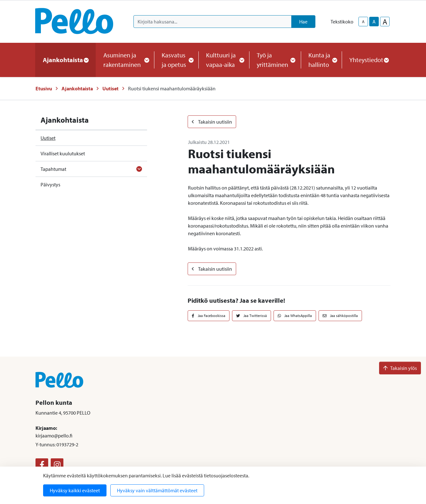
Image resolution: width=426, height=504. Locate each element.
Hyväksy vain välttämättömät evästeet (157, 490)
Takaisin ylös (400, 368)
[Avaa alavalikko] (139, 169)
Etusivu (44, 88)
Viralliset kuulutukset (63, 153)
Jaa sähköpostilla (340, 316)
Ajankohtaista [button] (65, 60)
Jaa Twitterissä (252, 316)
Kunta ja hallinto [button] (321, 60)
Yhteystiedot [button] (369, 60)
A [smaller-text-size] (363, 22)
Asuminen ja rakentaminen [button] (125, 60)
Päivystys (50, 184)
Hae (303, 22)
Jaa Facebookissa (209, 316)
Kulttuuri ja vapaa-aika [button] (224, 60)
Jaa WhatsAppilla (295, 316)
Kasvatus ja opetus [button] (176, 60)
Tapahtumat (53, 169)
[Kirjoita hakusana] (213, 22)
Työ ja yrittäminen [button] (275, 60)
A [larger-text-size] (385, 22)
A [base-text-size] (374, 22)
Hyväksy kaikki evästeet (75, 490)
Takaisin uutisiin (212, 122)
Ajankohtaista (77, 88)
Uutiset (110, 88)
